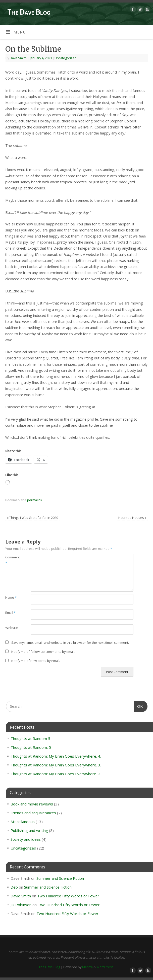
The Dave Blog (29, 12)
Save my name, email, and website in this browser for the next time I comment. (70, 643)
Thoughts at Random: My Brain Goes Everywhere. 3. (56, 765)
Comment (12, 560)
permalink (35, 500)
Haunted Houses (132, 518)
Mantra (87, 967)
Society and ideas (26, 839)
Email (10, 613)
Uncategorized (66, 58)
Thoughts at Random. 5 (31, 747)
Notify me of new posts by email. (36, 661)
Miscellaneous (23, 822)
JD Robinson (21, 905)
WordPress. (105, 967)
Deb (14, 887)
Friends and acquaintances (33, 813)
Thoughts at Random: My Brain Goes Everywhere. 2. (56, 774)
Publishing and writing (29, 830)
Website (12, 628)
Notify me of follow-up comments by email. (43, 652)
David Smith (21, 896)
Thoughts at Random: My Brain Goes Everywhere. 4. (56, 756)
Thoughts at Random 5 (30, 738)
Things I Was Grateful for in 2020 (32, 518)
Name (11, 597)
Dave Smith (18, 58)
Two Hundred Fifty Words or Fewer (68, 896)
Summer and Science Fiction (60, 878)
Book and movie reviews (32, 804)
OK (139, 706)
